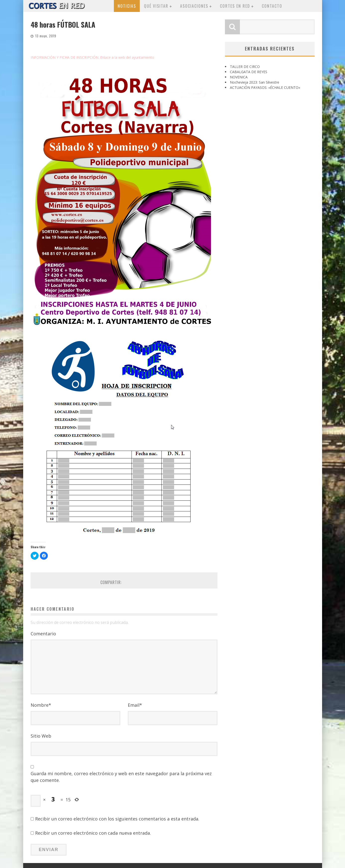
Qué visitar (156, 6)
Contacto (272, 6)
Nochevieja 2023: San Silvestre (255, 82)
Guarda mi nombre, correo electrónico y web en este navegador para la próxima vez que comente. (121, 777)
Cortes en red (235, 6)
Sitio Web (41, 736)
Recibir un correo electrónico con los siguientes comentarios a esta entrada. (117, 819)
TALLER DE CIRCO (245, 67)
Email (135, 705)
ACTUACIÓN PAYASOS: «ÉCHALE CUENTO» (265, 87)
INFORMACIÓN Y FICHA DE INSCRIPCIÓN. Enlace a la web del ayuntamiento (92, 57)
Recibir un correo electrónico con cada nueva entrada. (93, 833)
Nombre (41, 705)
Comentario (43, 634)
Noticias (127, 6)
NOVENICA (239, 77)
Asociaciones (194, 6)
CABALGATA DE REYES (249, 72)
